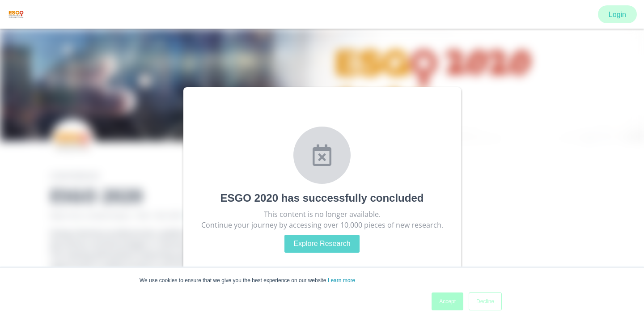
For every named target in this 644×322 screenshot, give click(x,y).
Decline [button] (485, 301)
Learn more (341, 280)
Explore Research (322, 244)
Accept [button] (447, 301)
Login (617, 15)
